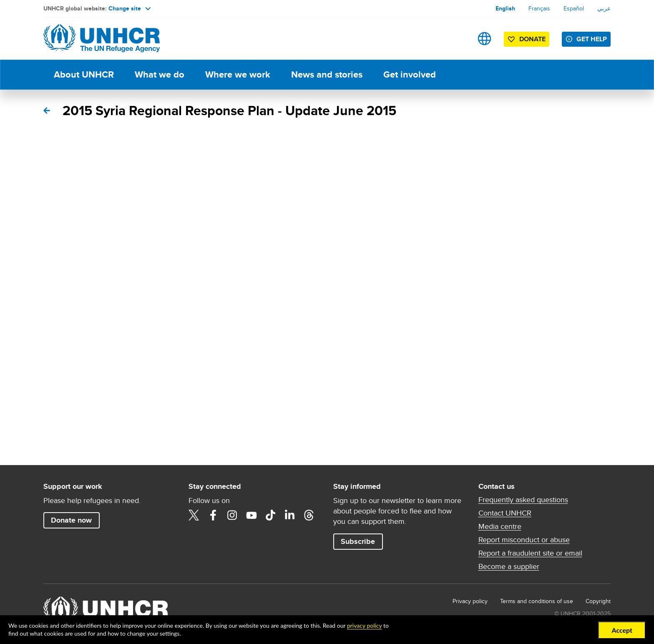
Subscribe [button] (358, 541)
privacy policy (364, 625)
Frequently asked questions (523, 500)
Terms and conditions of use (537, 601)
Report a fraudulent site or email (530, 553)
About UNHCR (84, 74)
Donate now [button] (71, 520)
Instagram (232, 515)
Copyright (598, 601)
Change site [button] (130, 8)
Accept (622, 630)
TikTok (271, 515)
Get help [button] (592, 39)
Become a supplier (509, 566)
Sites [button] (484, 39)
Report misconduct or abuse (524, 540)
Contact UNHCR (505, 513)
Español (574, 8)
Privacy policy (470, 601)
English (505, 8)
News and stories (327, 74)
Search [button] (458, 39)
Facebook (213, 515)
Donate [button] (532, 39)
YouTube (252, 515)
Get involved (410, 74)
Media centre (500, 526)
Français (539, 8)
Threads (309, 515)
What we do (160, 74)
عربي (604, 8)
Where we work (238, 74)
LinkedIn (290, 515)
